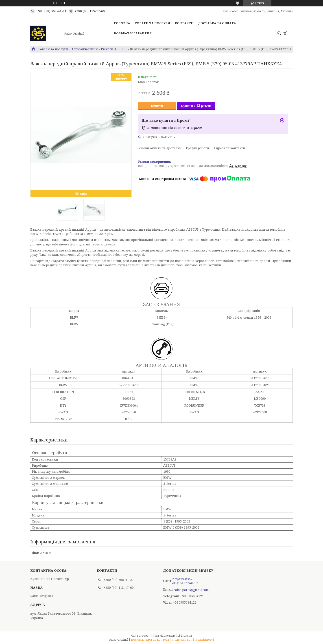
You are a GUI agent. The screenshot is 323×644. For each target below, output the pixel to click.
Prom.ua (186, 636)
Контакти (184, 23)
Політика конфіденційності (193, 640)
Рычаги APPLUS (114, 49)
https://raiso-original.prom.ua (185, 581)
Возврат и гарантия (133, 33)
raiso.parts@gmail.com (191, 590)
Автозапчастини (85, 49)
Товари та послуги (152, 23)
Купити (157, 106)
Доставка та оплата (217, 23)
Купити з (196, 106)
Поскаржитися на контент (150, 640)
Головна (122, 23)
